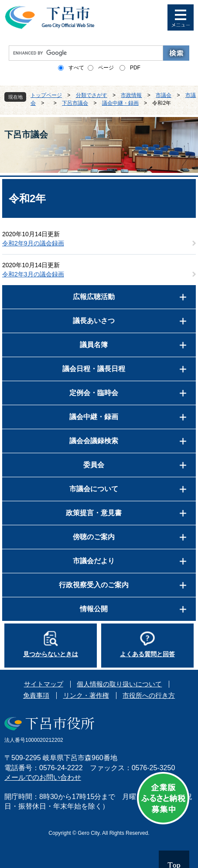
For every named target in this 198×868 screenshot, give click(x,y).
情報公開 (94, 609)
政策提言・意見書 (94, 513)
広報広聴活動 (94, 297)
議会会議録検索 (94, 441)
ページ (106, 68)
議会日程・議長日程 (94, 369)
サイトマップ (44, 684)
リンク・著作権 (86, 695)
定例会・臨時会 (94, 393)
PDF (135, 68)
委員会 (94, 465)
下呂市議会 (75, 103)
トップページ (46, 95)
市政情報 (131, 95)
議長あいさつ (94, 321)
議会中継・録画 (120, 103)
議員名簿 (94, 345)
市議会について (94, 489)
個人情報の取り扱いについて (119, 684)
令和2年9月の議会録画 (33, 243)
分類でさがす (92, 95)
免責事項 (36, 695)
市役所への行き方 (149, 695)
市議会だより (94, 561)
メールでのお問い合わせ (43, 777)
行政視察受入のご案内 (94, 585)
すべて (76, 68)
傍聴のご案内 (94, 537)
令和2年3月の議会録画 (33, 274)
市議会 (164, 95)
